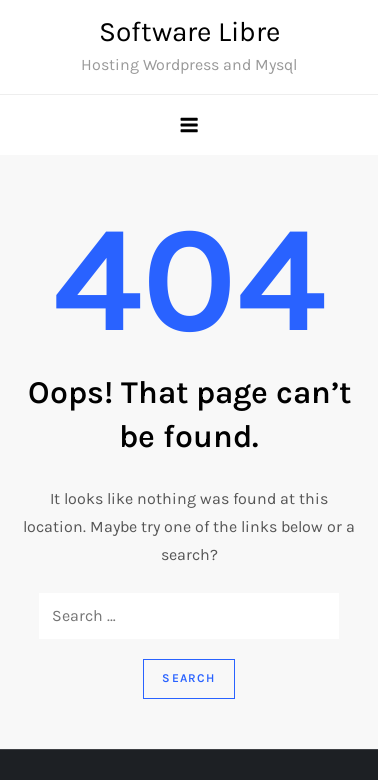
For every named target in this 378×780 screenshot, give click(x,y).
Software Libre (189, 31)
